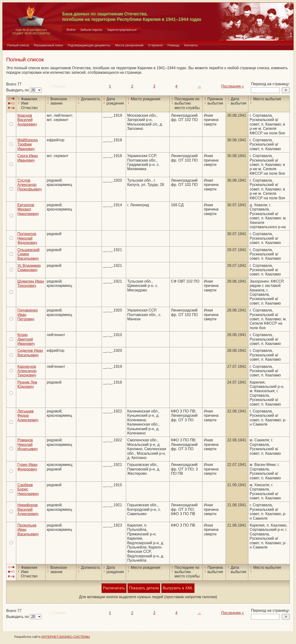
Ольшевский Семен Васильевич (28, 254)
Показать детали (144, 588)
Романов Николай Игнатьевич (28, 444)
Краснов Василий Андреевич (27, 120)
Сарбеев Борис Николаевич (28, 489)
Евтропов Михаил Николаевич (28, 209)
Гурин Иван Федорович (27, 467)
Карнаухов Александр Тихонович (27, 371)
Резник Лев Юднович (27, 384)
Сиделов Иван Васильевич (30, 353)
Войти (71, 30)
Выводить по (18, 90)
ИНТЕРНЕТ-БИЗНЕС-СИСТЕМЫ (66, 637)
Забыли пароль (91, 30)
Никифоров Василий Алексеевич (28, 509)
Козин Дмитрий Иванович (26, 339)
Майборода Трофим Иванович (28, 144)
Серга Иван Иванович (28, 158)
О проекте (156, 45)
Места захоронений (129, 45)
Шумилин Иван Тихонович (31, 283)
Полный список (18, 45)
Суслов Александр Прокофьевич (30, 185)
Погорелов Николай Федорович (27, 238)
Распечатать (114, 588)
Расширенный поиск (48, 45)
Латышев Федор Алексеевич (28, 416)
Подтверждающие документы (89, 45)
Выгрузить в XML (178, 588)
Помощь (174, 45)
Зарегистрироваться (122, 30)
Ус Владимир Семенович (29, 268)
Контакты (191, 45)
